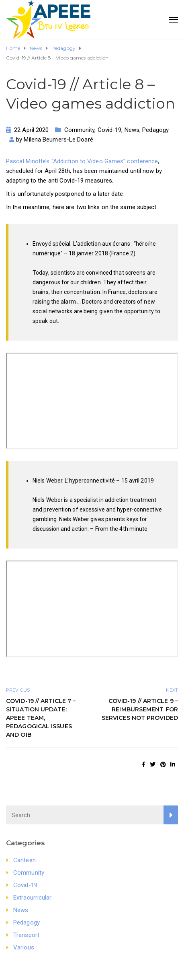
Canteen (25, 860)
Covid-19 (110, 130)
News (132, 130)
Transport (26, 935)
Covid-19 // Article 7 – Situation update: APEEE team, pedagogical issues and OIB (41, 718)
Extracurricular (33, 898)
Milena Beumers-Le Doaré (58, 140)
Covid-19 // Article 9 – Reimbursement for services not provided (140, 709)
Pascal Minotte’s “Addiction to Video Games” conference (82, 161)
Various (24, 947)
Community (80, 130)
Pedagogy (155, 130)
